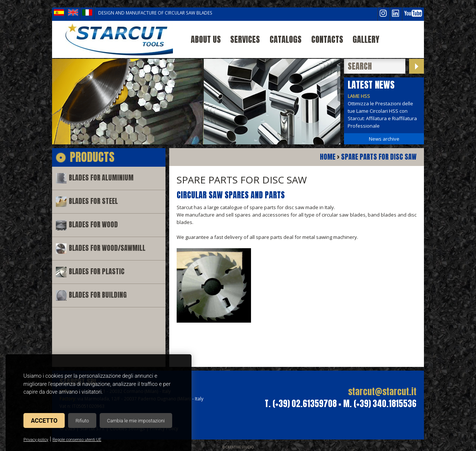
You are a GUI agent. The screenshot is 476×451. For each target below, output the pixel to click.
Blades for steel (93, 201)
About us (206, 39)
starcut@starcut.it (382, 392)
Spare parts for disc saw (379, 157)
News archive (384, 139)
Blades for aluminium (101, 178)
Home (328, 157)
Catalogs (286, 39)
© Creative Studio (238, 447)
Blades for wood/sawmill (107, 248)
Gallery (366, 39)
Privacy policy (36, 440)
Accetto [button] (44, 421)
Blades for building (98, 295)
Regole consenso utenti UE (77, 440)
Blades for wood (93, 225)
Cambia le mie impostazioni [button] (136, 421)
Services (245, 39)
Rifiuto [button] (82, 421)
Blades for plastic (97, 271)
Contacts (327, 39)
